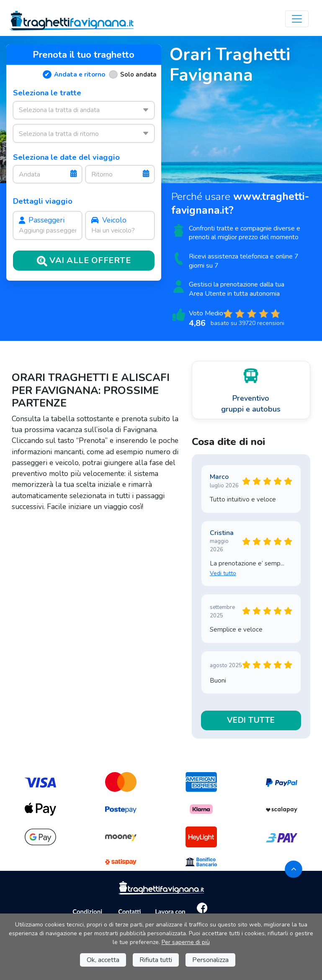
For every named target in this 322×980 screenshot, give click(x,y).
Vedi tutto (223, 573)
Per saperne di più (186, 942)
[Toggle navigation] (297, 19)
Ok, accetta (103, 960)
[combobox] (84, 110)
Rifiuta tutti (156, 960)
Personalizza (210, 960)
